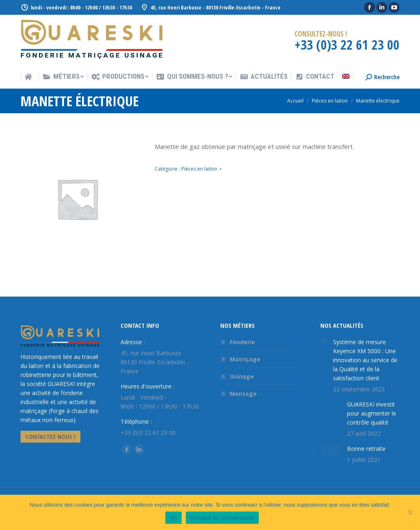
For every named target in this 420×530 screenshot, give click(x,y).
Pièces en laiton (199, 169)
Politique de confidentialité (222, 518)
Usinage (242, 376)
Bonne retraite (366, 449)
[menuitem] (30, 78)
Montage (243, 394)
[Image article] (324, 341)
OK (173, 518)
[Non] (410, 512)
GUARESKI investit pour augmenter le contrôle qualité (372, 413)
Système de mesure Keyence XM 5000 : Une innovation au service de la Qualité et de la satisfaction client (365, 360)
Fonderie (242, 342)
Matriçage (245, 359)
